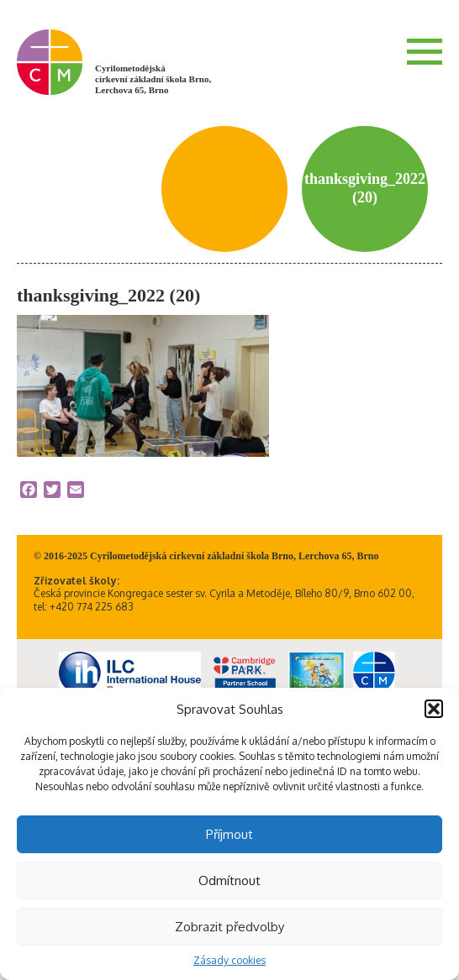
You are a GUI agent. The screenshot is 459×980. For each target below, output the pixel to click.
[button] (434, 709)
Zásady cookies (229, 960)
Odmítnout (229, 880)
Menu (425, 51)
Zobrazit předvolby (229, 927)
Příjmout (229, 834)
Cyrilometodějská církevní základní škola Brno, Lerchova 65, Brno (153, 79)
